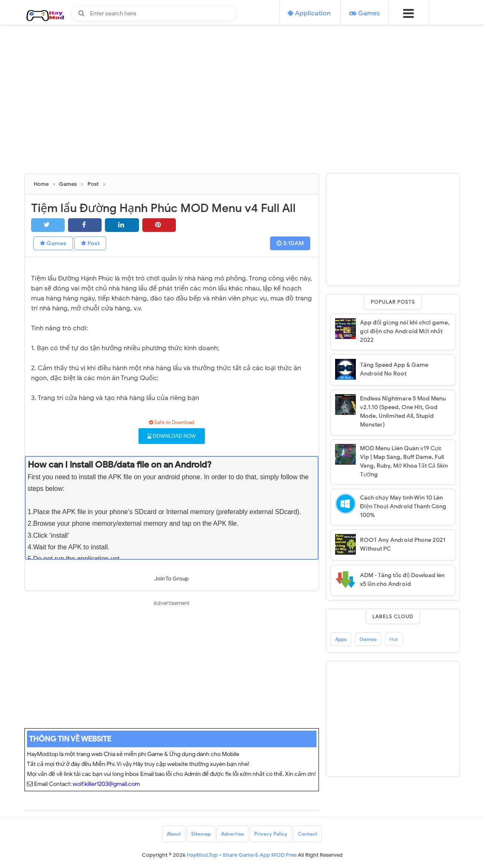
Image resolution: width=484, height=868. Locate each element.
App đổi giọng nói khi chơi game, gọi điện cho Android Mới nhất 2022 (405, 331)
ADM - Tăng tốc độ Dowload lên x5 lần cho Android (402, 580)
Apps (341, 639)
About (174, 834)
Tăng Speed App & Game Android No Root (394, 369)
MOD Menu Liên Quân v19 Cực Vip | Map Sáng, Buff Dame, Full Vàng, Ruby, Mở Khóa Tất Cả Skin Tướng (404, 461)
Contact (308, 834)
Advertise (232, 834)
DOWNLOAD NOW (171, 436)
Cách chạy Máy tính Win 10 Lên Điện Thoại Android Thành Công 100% (403, 506)
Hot (394, 639)
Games (53, 243)
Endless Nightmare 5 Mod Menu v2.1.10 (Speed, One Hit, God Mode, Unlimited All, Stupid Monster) (403, 412)
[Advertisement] (242, 115)
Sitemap (201, 834)
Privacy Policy (271, 834)
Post (90, 243)
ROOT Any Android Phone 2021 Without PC (403, 544)
